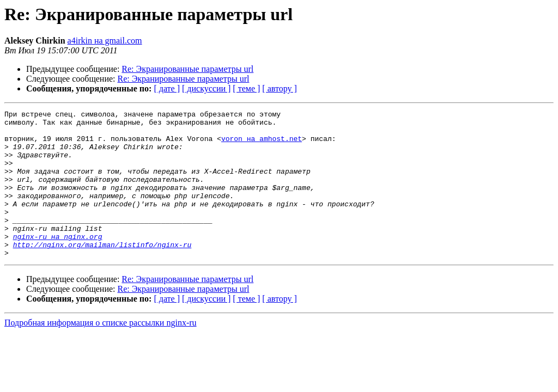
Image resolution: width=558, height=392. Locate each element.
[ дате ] (167, 88)
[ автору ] (279, 88)
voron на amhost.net (262, 145)
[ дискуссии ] (206, 88)
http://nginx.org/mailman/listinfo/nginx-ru (102, 272)
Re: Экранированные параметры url (187, 69)
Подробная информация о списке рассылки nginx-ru (101, 352)
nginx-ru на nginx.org (58, 262)
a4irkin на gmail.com (105, 41)
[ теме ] (246, 88)
